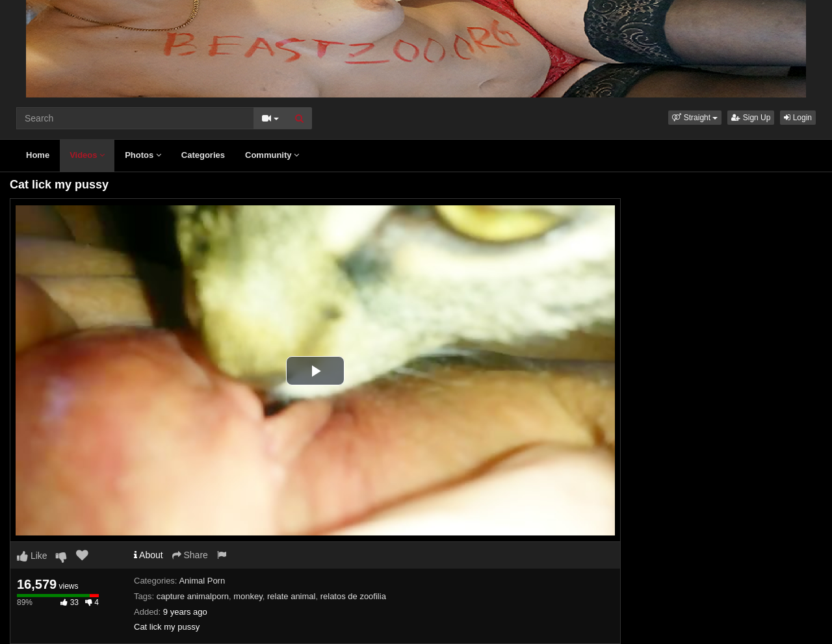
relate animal (291, 596)
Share (190, 555)
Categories (203, 155)
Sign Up (751, 118)
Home (38, 155)
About (149, 555)
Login (798, 118)
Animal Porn (202, 581)
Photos (143, 155)
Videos (87, 155)
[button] (695, 118)
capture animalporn (193, 596)
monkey (248, 596)
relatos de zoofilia (353, 596)
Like (32, 556)
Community (272, 155)
